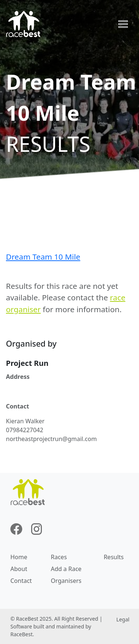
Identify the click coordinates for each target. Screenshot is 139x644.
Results (114, 557)
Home (19, 557)
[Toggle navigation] (123, 24)
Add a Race (66, 569)
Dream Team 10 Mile (43, 257)
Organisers (66, 581)
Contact (21, 581)
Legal (123, 619)
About (19, 569)
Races (59, 557)
